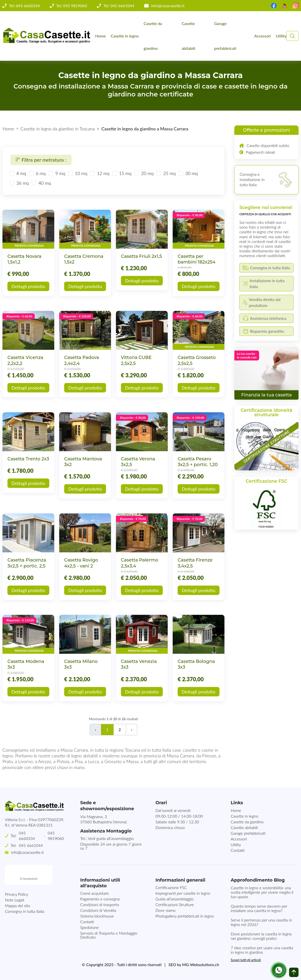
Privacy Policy (17, 874)
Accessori (263, 36)
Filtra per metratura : (41, 160)
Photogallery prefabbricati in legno (185, 916)
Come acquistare (95, 893)
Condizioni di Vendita (98, 910)
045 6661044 (31, 845)
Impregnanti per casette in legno (183, 893)
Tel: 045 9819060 (72, 6)
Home (100, 36)
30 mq (192, 173)
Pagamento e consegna (100, 899)
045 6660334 (27, 836)
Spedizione (90, 927)
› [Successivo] (132, 729)
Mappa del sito (18, 886)
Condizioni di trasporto (100, 905)
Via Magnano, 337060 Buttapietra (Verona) (104, 819)
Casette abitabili (188, 36)
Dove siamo (165, 910)
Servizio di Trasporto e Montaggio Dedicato (109, 935)
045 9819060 (56, 836)
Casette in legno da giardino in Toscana (58, 129)
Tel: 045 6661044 (119, 6)
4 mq (21, 173)
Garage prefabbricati (225, 36)
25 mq (169, 173)
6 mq (41, 173)
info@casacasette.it (168, 6)
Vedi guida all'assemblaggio (111, 838)
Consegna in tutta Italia (25, 891)
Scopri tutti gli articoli (246, 960)
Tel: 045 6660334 (24, 6)
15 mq (125, 173)
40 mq (45, 183)
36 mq (23, 183)
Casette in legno (125, 36)
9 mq (60, 173)
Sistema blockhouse (97, 916)
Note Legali (14, 880)
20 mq (147, 173)
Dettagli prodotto (28, 286)
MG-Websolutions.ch (201, 965)
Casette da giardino (153, 36)
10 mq (81, 173)
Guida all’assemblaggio (174, 899)
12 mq (103, 173)
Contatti (238, 850)
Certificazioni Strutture (175, 905)
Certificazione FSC (171, 887)
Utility (281, 36)
